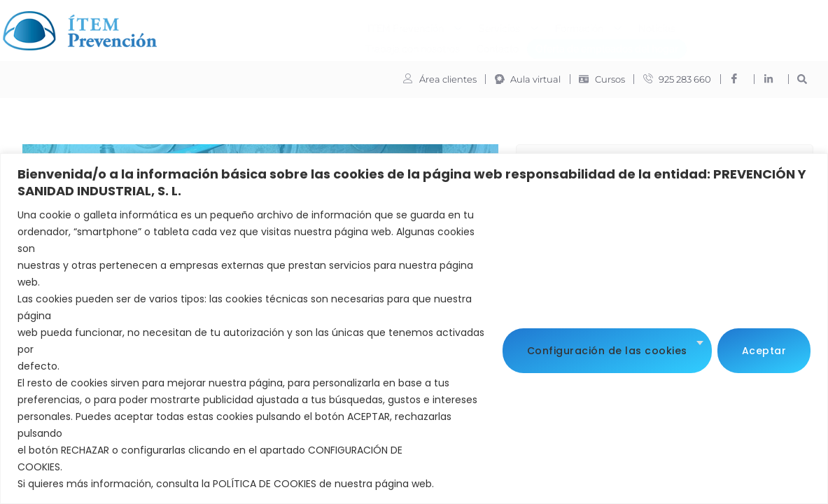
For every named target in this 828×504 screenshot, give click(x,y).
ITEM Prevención (248, 27)
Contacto (658, 26)
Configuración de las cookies (607, 349)
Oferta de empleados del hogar (440, 46)
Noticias (490, 26)
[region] (414, 329)
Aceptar (764, 349)
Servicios (342, 27)
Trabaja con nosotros (573, 26)
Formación (422, 27)
